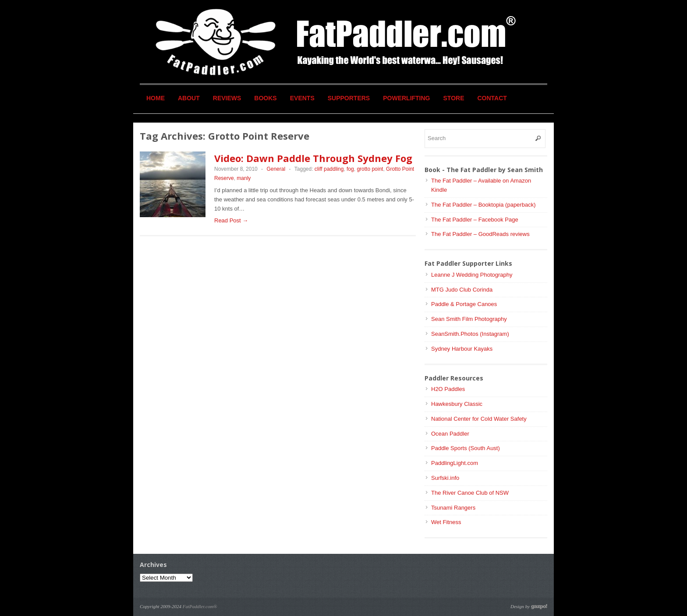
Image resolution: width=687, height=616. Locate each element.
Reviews (227, 98)
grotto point (370, 169)
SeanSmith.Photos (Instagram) (470, 334)
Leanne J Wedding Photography (472, 275)
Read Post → (231, 220)
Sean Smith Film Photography (469, 319)
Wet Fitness (446, 522)
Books (265, 98)
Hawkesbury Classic (457, 404)
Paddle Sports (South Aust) (466, 448)
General (276, 169)
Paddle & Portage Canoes (464, 304)
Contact (492, 98)
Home (156, 98)
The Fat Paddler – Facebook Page (475, 220)
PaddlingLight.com (455, 463)
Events (302, 98)
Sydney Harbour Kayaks (462, 349)
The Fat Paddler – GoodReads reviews (480, 234)
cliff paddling (329, 169)
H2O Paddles (448, 389)
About (189, 98)
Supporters (349, 98)
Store (454, 98)
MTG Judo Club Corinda (462, 290)
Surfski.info (445, 478)
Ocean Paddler (450, 434)
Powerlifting (406, 98)
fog (350, 169)
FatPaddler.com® (200, 606)
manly (244, 178)
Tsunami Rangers (453, 508)
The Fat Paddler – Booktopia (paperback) (483, 205)
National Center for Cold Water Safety (479, 419)
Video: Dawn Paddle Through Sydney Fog (313, 158)
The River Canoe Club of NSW (470, 493)
